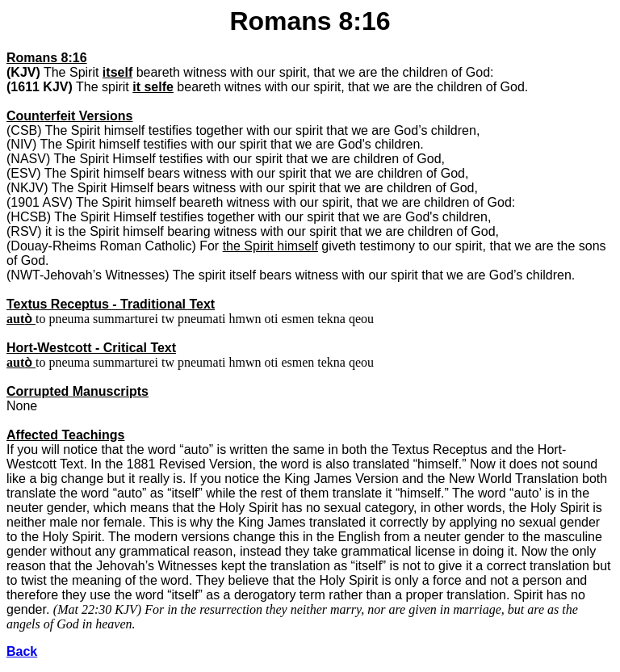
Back (22, 651)
